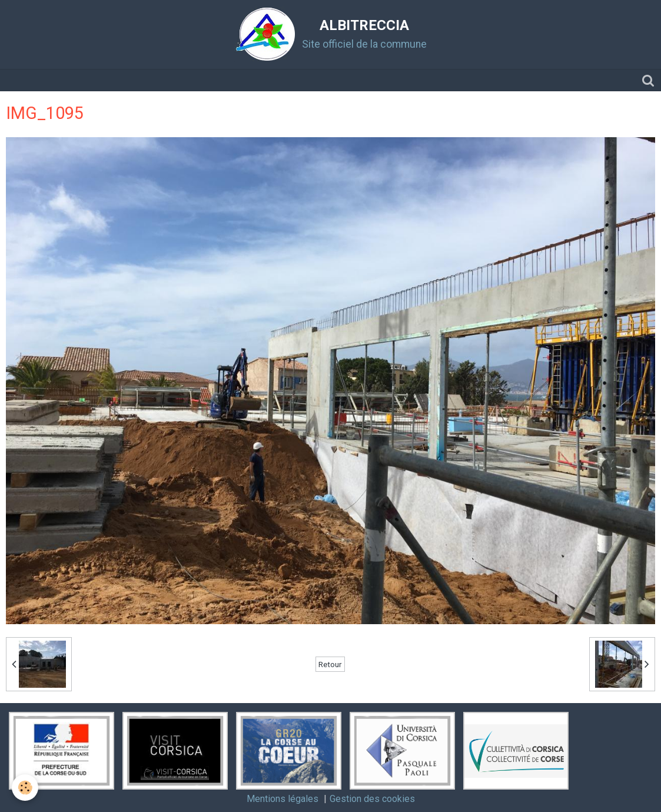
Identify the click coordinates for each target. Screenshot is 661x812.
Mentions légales (283, 799)
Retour (330, 664)
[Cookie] (25, 788)
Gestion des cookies (372, 799)
